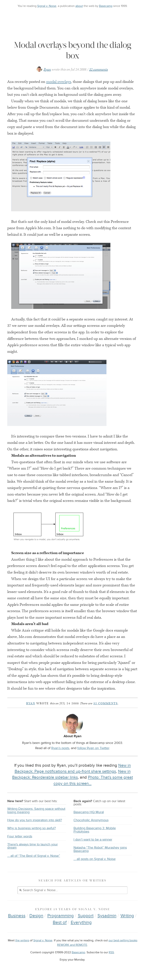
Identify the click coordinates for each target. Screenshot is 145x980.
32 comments (98, 70)
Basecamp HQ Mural (89, 812)
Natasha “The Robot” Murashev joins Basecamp (100, 849)
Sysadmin (107, 916)
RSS (111, 952)
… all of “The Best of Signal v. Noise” (34, 856)
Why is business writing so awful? (32, 828)
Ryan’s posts (60, 748)
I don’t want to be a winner (93, 840)
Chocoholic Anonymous (91, 820)
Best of (60, 922)
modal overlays (59, 82)
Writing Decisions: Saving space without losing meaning (36, 810)
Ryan (47, 70)
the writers (22, 941)
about (79, 6)
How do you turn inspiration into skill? (35, 820)
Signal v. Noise (47, 6)
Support (86, 916)
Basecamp (106, 6)
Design (36, 916)
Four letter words (20, 836)
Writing (127, 916)
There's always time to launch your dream (33, 846)
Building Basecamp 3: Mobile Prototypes (95, 830)
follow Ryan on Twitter (93, 748)
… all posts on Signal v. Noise (95, 859)
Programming (61, 916)
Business (17, 916)
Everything (81, 922)
